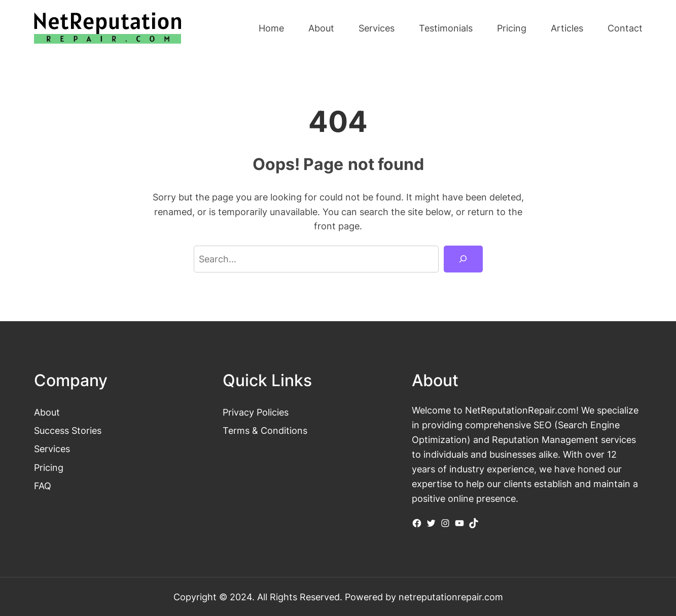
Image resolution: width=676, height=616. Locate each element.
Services (52, 449)
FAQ (43, 486)
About (47, 412)
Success (53, 430)
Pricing (49, 467)
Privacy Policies (256, 412)
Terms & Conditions (265, 430)
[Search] (463, 259)
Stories (86, 430)
